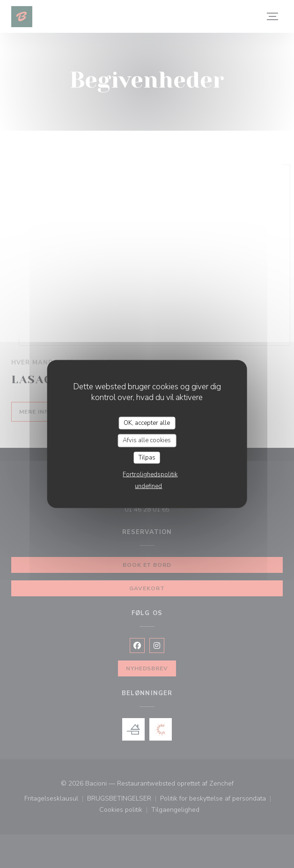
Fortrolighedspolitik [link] (150, 475)
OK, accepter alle (147, 423)
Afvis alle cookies (147, 440)
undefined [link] (148, 486)
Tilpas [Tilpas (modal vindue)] (147, 457)
